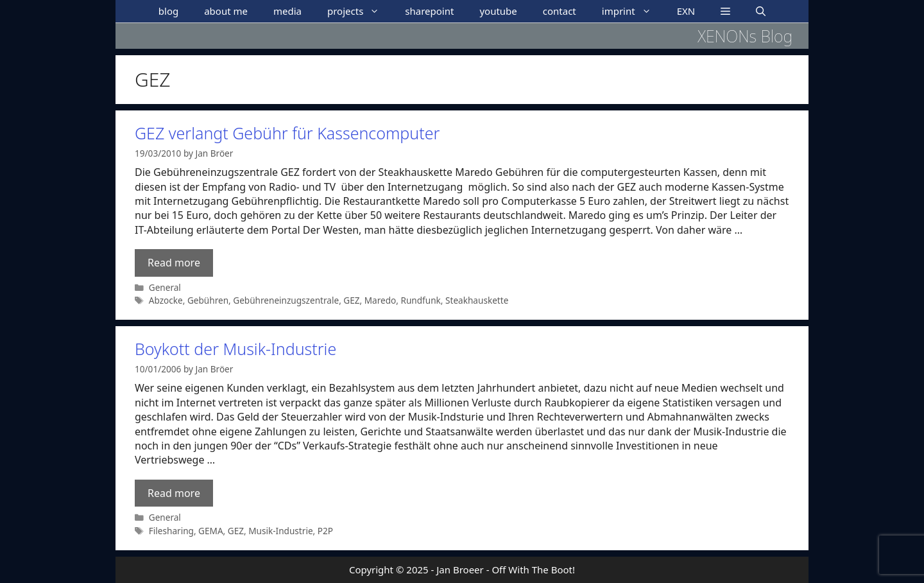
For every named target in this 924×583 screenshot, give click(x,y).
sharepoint (429, 11)
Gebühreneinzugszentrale (286, 300)
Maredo (381, 300)
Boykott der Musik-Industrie (235, 349)
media (287, 11)
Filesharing (171, 531)
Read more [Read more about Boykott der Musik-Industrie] (174, 493)
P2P (325, 531)
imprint (633, 11)
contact (560, 11)
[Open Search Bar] (761, 11)
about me (226, 11)
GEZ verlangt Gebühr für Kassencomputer (287, 133)
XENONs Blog (745, 36)
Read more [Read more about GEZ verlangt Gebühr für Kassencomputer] (174, 263)
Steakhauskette (477, 300)
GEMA (210, 531)
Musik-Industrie (280, 531)
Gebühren (208, 300)
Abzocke (166, 300)
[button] (725, 11)
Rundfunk (421, 300)
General (165, 287)
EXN (686, 11)
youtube (498, 11)
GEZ (351, 300)
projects (360, 11)
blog (168, 11)
